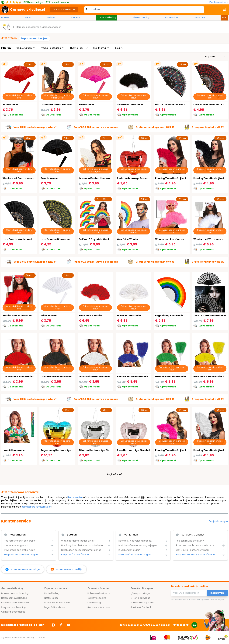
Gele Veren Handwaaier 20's (211, 376)
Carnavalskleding (106, 17)
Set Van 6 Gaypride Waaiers (96, 239)
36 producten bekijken (35, 38)
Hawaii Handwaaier (14, 450)
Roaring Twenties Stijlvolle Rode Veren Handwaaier (186, 178)
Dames (5, 17)
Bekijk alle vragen (218, 521)
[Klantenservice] (219, 2)
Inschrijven (217, 593)
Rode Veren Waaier (91, 315)
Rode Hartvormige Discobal (134, 178)
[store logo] (23, 10)
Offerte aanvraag (140, 598)
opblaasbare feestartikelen (36, 507)
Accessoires (172, 17)
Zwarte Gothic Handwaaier (210, 315)
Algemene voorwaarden (13, 638)
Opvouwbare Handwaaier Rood (21, 376)
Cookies (41, 638)
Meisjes (51, 17)
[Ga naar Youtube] (69, 625)
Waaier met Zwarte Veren (18, 178)
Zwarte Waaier (50, 178)
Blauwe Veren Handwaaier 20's (136, 376)
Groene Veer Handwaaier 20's (173, 376)
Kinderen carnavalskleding (16, 603)
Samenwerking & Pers (143, 603)
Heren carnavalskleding (14, 598)
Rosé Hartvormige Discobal (134, 450)
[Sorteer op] (215, 57)
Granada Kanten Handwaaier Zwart (62, 105)
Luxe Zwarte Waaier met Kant (21, 239)
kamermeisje (75, 497)
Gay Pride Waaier (128, 239)
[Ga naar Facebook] (61, 625)
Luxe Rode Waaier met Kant (210, 105)
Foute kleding (52, 593)
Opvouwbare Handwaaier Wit (97, 376)
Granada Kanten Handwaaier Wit (99, 178)
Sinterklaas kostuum (99, 607)
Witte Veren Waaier (129, 315)
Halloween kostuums (99, 593)
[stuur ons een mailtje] (66, 569)
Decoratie (200, 17)
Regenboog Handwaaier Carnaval (176, 315)
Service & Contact (141, 607)
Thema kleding (141, 17)
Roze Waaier (87, 105)
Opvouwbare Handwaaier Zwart (60, 376)
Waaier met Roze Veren (170, 239)
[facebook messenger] (23, 569)
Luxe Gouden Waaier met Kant (59, 239)
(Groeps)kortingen (141, 593)
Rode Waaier (10, 105)
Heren (28, 17)
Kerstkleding (94, 603)
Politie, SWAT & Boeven (57, 603)
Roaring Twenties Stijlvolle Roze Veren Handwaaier (186, 450)
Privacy (31, 638)
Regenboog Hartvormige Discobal (61, 450)
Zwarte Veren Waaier (130, 105)
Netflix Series (51, 598)
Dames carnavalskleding (15, 593)
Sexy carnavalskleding (13, 607)
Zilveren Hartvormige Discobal (97, 450)
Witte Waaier (49, 315)
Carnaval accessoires (13, 612)
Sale (224, 17)
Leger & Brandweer (55, 607)
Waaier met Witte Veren (208, 239)
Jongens (75, 17)
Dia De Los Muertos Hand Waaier (175, 105)
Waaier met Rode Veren (17, 315)
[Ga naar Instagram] (53, 625)
